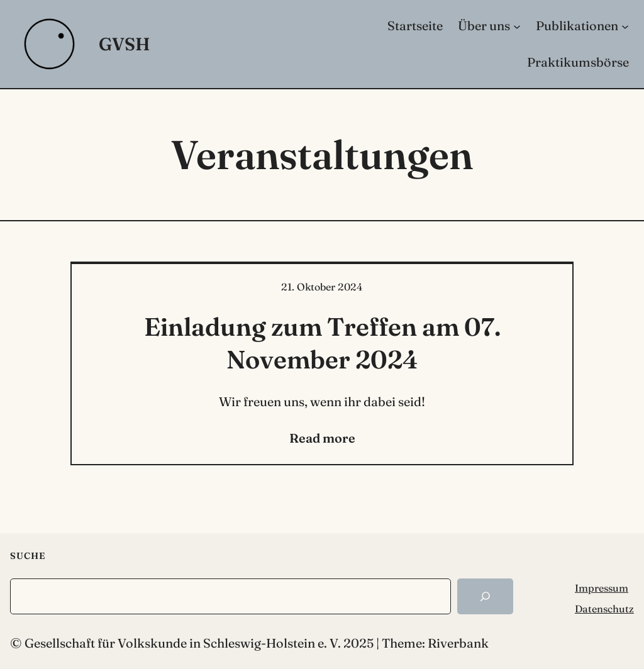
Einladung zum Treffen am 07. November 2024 (322, 343)
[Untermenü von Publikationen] (625, 26)
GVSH (125, 44)
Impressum (602, 588)
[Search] (485, 596)
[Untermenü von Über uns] (517, 26)
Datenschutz (604, 609)
